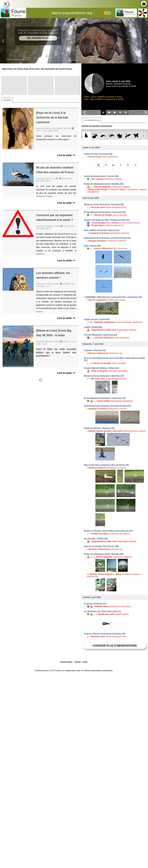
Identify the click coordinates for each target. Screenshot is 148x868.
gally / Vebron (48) (92, 246)
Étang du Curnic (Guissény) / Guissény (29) (104, 204)
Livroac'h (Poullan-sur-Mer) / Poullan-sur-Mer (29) (107, 220)
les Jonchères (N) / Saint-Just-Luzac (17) (103, 611)
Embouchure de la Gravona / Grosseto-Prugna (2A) (107, 238)
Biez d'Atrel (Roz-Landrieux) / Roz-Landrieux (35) (106, 465)
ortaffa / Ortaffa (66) (93, 327)
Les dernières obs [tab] (92, 120)
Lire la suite (66, 155)
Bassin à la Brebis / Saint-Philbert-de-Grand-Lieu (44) (108, 531)
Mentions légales (67, 662)
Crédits (85, 662)
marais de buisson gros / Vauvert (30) (101, 176)
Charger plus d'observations (115, 646)
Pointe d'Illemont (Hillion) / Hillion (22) (101, 368)
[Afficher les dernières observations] (97, 126)
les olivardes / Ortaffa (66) (96, 539)
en (109, 13)
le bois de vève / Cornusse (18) (98, 154)
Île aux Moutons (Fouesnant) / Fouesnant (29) (105, 212)
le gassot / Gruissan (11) (95, 604)
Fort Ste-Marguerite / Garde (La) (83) (100, 335)
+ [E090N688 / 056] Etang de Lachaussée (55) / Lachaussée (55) (113, 297)
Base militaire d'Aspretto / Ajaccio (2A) (102, 230)
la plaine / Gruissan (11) (95, 350)
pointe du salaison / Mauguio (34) (99, 428)
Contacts (77, 662)
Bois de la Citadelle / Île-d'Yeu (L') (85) (101, 546)
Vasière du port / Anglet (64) (97, 319)
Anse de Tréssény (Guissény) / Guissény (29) (105, 634)
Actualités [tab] (7, 100)
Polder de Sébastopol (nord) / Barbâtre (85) (104, 184)
